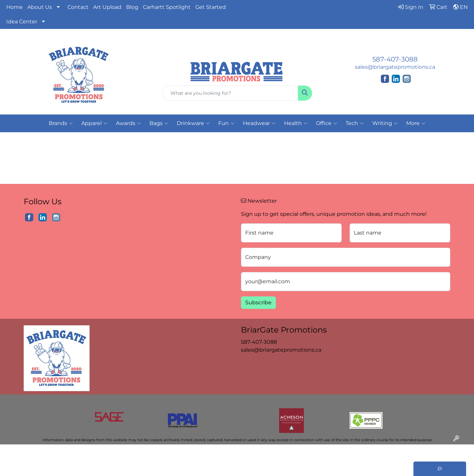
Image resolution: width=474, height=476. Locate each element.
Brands (61, 123)
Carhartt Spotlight (167, 7)
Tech (355, 123)
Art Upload (107, 7)
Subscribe (258, 302)
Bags (159, 123)
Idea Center (22, 22)
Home (14, 7)
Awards (128, 123)
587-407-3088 (395, 59)
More (416, 123)
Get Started (211, 7)
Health (296, 123)
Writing (385, 123)
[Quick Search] (230, 93)
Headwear (259, 123)
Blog (132, 7)
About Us (40, 7)
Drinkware (193, 123)
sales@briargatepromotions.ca (395, 67)
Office (327, 123)
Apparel (94, 123)
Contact (78, 7)
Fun (226, 123)
